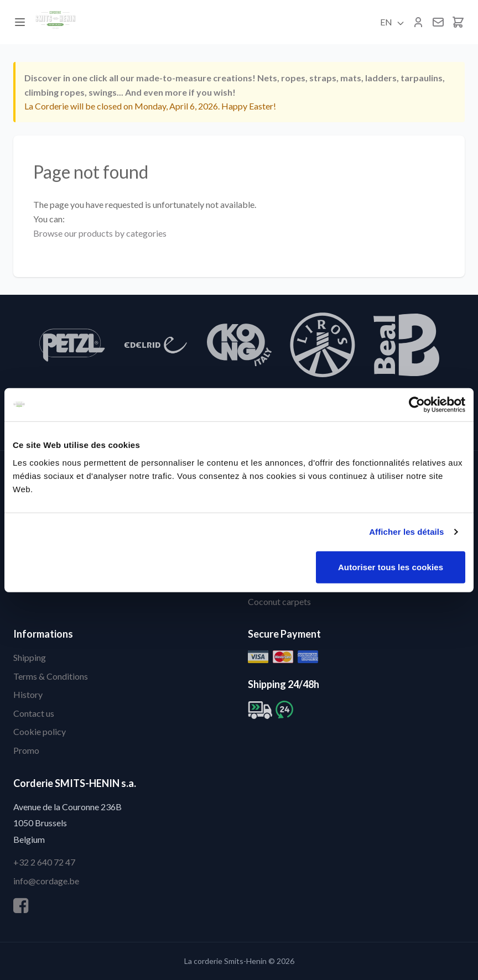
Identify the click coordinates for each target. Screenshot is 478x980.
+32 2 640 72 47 (44, 862)
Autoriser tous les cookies (391, 567)
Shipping (30, 657)
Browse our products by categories (100, 233)
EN (393, 22)
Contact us (34, 713)
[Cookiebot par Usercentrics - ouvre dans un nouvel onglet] (417, 405)
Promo (26, 750)
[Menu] (20, 22)
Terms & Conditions (51, 676)
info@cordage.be (46, 881)
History (28, 694)
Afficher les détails (406, 532)
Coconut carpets (279, 601)
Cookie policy (40, 731)
